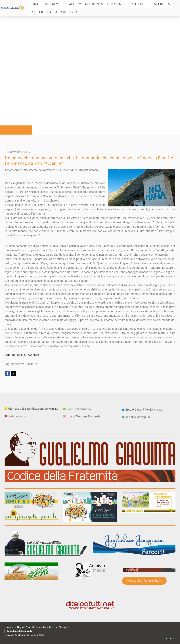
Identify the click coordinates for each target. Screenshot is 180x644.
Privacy (29, 627)
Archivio (69, 12)
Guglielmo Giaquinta (84, 4)
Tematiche (116, 4)
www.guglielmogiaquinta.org (144, 581)
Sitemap (63, 627)
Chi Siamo (52, 4)
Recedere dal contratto (19, 631)
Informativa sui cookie (46, 627)
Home (34, 4)
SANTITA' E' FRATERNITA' (150, 4)
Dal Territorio (43, 12)
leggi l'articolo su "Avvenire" (22, 355)
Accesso (171, 638)
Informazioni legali (14, 627)
